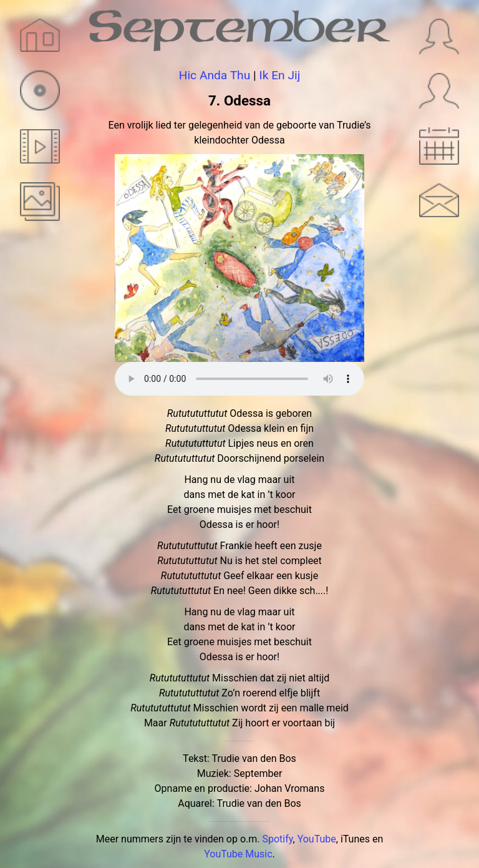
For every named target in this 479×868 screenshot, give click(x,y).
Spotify (277, 839)
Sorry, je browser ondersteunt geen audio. (239, 379)
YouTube (317, 839)
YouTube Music (238, 854)
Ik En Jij (279, 75)
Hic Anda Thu (215, 75)
